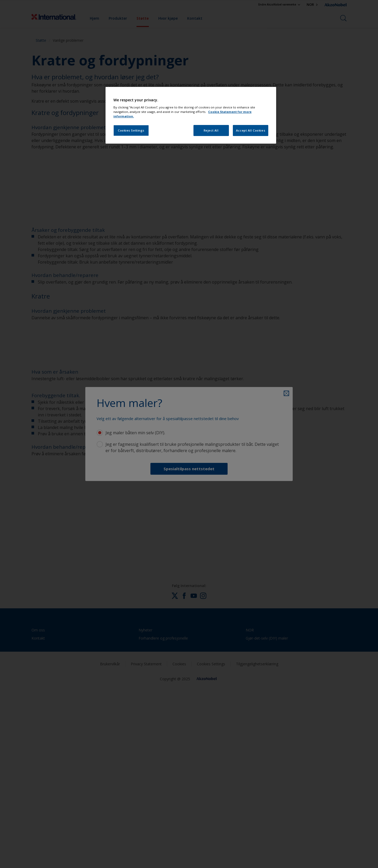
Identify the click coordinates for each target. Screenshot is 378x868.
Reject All (211, 130)
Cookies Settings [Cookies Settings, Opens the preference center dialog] (131, 130)
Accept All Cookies (251, 130)
